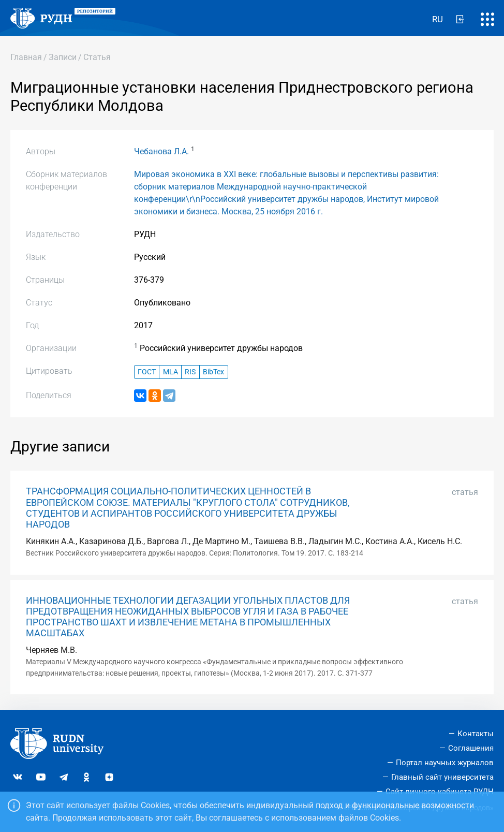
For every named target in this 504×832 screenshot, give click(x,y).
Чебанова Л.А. (161, 151)
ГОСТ (147, 372)
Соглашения (471, 748)
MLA (171, 372)
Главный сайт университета (442, 777)
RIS (190, 372)
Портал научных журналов (445, 763)
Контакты (476, 734)
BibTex (213, 372)
